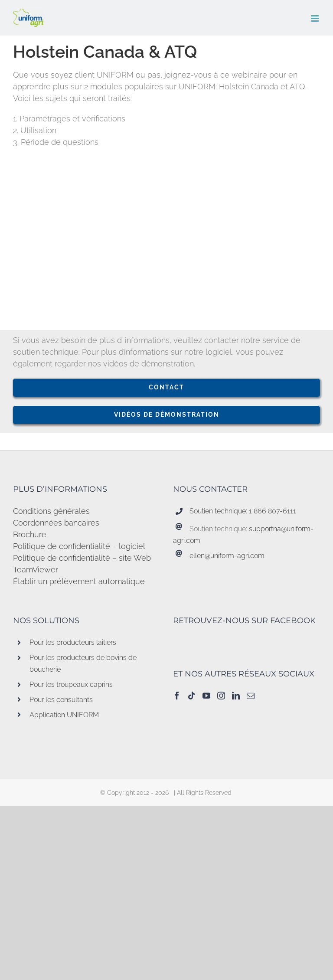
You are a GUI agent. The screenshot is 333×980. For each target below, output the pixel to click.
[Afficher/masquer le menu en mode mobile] (315, 18)
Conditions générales (51, 511)
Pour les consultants (61, 700)
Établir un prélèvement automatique (79, 581)
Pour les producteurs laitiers (73, 642)
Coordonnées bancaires (56, 523)
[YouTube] (206, 696)
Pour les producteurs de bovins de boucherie (83, 663)
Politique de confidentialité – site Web (82, 558)
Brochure (30, 534)
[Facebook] (177, 696)
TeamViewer (36, 570)
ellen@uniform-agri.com (227, 556)
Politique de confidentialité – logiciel (79, 546)
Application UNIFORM (64, 715)
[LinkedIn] (236, 696)
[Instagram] (221, 696)
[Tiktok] (192, 696)
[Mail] (251, 696)
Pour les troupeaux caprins (71, 684)
